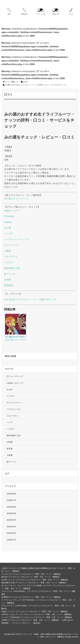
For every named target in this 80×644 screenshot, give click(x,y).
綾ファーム (10, 274)
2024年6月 (11, 507)
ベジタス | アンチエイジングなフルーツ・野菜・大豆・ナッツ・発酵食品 (31, 574)
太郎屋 (8, 280)
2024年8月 (11, 494)
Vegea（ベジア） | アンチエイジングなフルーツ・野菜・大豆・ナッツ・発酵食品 (35, 611)
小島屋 (8, 251)
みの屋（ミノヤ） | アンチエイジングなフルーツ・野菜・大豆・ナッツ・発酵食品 (35, 580)
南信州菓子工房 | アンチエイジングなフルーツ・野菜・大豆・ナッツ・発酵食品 (34, 583)
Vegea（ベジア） (13, 211)
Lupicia (8, 222)
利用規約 (5, 623)
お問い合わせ (68, 620)
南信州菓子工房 (12, 268)
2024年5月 (11, 513)
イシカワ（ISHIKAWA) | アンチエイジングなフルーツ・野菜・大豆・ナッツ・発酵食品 (37, 617)
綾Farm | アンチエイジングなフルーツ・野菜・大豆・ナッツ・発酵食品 (31, 577)
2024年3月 (11, 527)
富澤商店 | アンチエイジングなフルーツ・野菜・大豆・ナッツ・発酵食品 (31, 597)
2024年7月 (11, 500)
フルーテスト (11, 257)
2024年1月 (11, 540)
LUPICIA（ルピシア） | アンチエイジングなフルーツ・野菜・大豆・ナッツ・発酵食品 (36, 614)
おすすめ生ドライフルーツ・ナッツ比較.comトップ (30, 299)
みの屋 (8, 228)
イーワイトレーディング (16, 239)
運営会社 (37, 623)
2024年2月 (11, 533)
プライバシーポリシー (21, 623)
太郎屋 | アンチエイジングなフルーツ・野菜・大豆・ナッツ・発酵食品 (30, 620)
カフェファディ (12, 245)
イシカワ (9, 234)
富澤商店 (9, 285)
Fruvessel (9, 216)
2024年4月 (11, 520)
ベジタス (9, 262)
